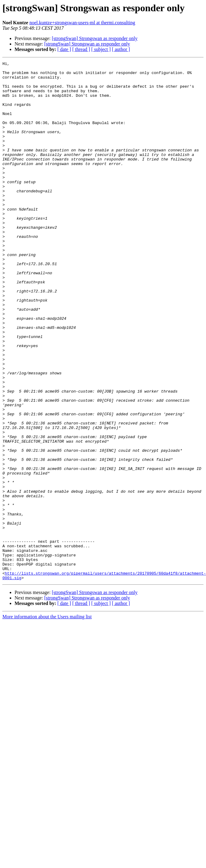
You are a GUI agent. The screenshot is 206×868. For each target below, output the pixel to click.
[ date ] (64, 49)
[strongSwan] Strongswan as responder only (95, 38)
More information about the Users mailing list (47, 720)
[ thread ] (81, 49)
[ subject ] (101, 49)
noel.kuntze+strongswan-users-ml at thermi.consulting (82, 23)
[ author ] (121, 49)
